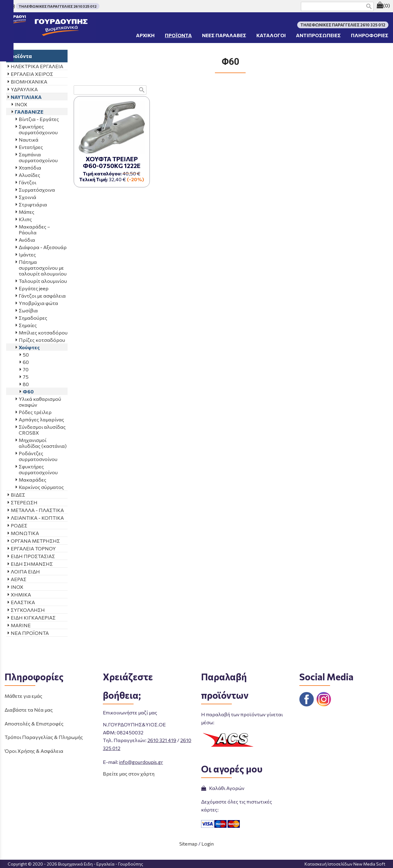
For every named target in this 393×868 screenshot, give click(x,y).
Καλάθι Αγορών (223, 788)
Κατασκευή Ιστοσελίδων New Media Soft (345, 864)
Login (208, 844)
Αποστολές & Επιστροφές (34, 723)
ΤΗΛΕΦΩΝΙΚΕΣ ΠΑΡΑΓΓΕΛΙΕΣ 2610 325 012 (58, 6)
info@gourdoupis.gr (141, 762)
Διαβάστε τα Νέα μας (29, 710)
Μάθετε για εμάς (23, 696)
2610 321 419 (162, 740)
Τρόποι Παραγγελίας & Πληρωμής (44, 737)
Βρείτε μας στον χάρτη (129, 774)
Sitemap (188, 844)
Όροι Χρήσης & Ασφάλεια (34, 751)
